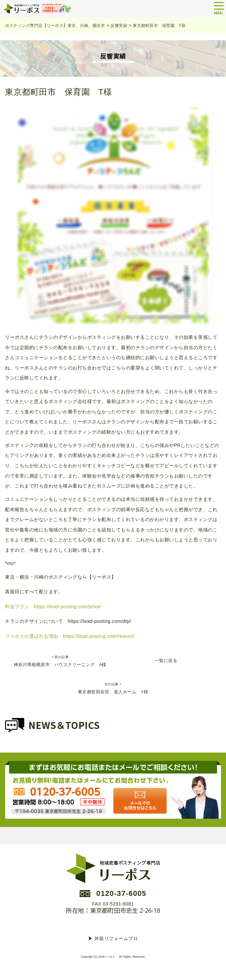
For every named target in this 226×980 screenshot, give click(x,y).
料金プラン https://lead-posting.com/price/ (53, 607)
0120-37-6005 (121, 893)
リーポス (110, 957)
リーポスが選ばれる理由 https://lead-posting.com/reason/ (70, 636)
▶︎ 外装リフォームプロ (113, 938)
